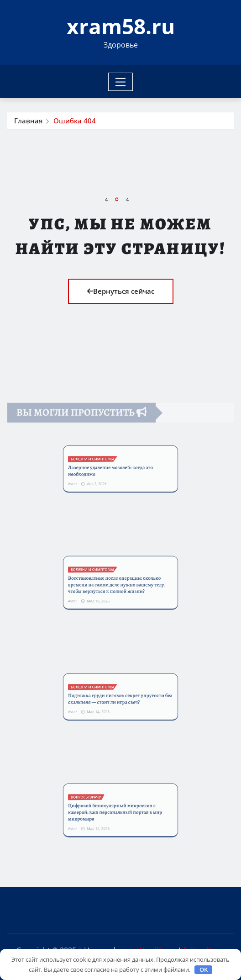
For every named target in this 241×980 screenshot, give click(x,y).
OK (204, 969)
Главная (28, 121)
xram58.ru (121, 26)
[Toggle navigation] (121, 82)
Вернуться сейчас (121, 291)
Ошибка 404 (75, 121)
